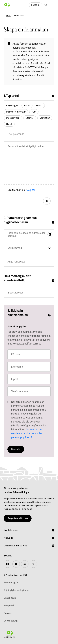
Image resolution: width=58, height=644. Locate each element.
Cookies (8, 613)
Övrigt (9, 124)
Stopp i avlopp (13, 118)
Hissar (39, 106)
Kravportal (9, 605)
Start (8, 16)
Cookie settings (11, 621)
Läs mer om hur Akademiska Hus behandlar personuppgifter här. (27, 433)
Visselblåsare (10, 598)
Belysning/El (12, 106)
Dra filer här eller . (21, 191)
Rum (34, 112)
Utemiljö (30, 118)
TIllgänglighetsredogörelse (16, 590)
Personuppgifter (12, 582)
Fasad (27, 106)
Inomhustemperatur (16, 112)
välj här (31, 190)
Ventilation (45, 118)
